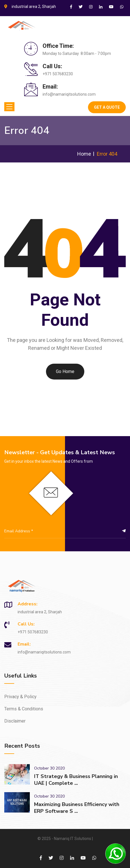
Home (84, 154)
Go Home (65, 371)
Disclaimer (15, 721)
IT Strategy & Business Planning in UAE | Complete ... (76, 780)
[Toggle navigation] (9, 107)
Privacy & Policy (20, 697)
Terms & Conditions (24, 709)
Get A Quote (107, 107)
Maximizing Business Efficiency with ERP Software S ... (77, 808)
